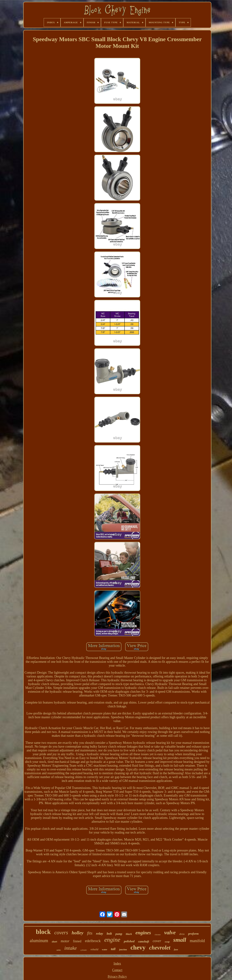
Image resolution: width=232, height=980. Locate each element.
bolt (109, 934)
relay (100, 934)
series (59, 950)
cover (157, 941)
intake (71, 948)
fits (90, 933)
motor (65, 941)
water (104, 950)
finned (77, 941)
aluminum (39, 941)
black (129, 934)
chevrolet (160, 948)
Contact (117, 970)
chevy (138, 947)
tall (113, 949)
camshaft (144, 941)
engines (143, 933)
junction (123, 950)
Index (117, 964)
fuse (176, 949)
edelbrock (93, 941)
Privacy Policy (117, 977)
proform (193, 934)
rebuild (95, 949)
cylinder (84, 950)
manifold (197, 941)
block (43, 932)
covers (61, 933)
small (180, 940)
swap (167, 942)
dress (182, 934)
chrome (158, 934)
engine (112, 940)
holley (77, 933)
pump (119, 934)
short (54, 942)
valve (170, 932)
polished (129, 941)
